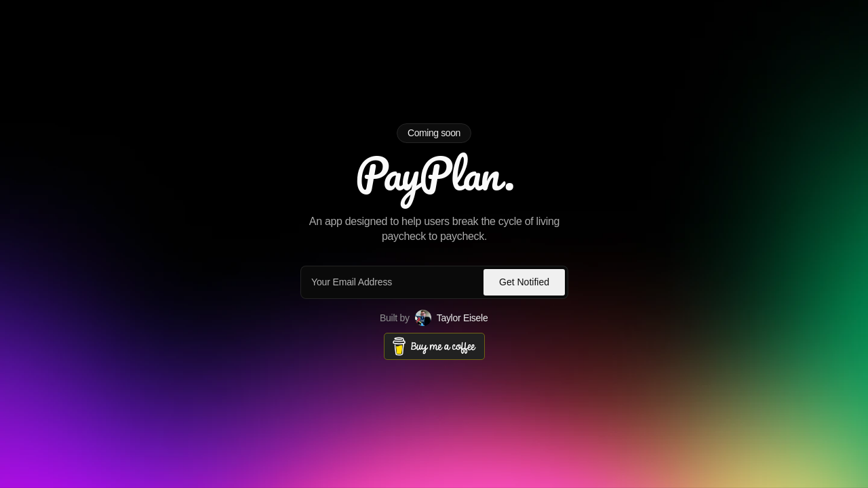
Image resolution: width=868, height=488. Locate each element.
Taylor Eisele (462, 317)
